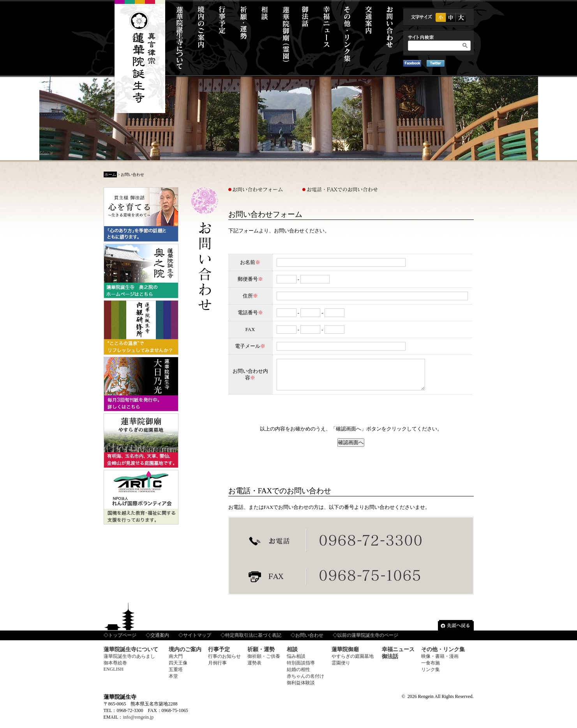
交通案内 (160, 641)
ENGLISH (114, 675)
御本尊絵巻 (115, 669)
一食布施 (431, 669)
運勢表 (254, 669)
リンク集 (431, 675)
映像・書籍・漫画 (440, 662)
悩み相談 (296, 662)
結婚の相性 (298, 675)
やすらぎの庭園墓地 (353, 662)
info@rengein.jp (139, 723)
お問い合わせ (309, 641)
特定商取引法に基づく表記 (253, 641)
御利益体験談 (301, 689)
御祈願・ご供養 (264, 662)
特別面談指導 (301, 669)
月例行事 (217, 669)
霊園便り (341, 669)
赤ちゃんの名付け (305, 682)
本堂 (173, 682)
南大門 (176, 662)
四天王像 (178, 669)
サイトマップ (197, 641)
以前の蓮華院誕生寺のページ (368, 641)
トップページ (122, 641)
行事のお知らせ (224, 662)
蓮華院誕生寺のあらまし (129, 662)
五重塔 (176, 675)
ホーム (110, 174)
